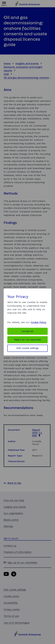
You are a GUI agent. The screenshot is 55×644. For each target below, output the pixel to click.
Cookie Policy (38, 322)
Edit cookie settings (28, 348)
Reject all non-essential (28, 340)
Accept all (27, 331)
